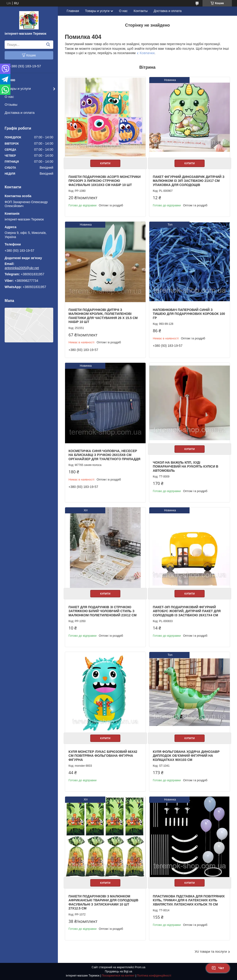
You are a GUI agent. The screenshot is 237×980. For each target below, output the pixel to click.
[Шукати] (48, 45)
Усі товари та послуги (211, 952)
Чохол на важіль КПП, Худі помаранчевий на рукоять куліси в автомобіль (186, 467)
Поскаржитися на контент (118, 976)
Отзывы (11, 104)
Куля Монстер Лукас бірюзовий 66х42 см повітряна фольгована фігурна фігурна (103, 756)
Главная (73, 11)
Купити (105, 163)
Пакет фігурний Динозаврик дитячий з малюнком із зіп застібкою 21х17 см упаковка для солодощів (189, 181)
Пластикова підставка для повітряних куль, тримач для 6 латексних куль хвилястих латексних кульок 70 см (189, 900)
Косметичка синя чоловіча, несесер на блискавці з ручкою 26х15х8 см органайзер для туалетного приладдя (104, 455)
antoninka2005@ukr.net (22, 268)
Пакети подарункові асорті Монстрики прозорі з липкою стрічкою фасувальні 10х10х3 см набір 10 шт (105, 181)
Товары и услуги (18, 88)
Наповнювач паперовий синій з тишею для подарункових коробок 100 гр (189, 314)
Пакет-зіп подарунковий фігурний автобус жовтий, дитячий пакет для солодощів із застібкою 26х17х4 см (187, 611)
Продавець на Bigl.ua (118, 971)
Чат (218, 968)
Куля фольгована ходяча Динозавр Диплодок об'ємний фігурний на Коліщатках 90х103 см (186, 756)
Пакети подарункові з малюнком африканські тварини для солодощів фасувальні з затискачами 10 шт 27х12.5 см (103, 902)
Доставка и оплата (20, 113)
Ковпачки (147, 53)
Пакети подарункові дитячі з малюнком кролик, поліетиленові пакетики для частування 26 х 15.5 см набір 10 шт (103, 316)
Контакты (140, 11)
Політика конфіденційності (154, 976)
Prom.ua (140, 967)
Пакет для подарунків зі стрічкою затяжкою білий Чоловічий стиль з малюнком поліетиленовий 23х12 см (103, 611)
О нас (9, 97)
